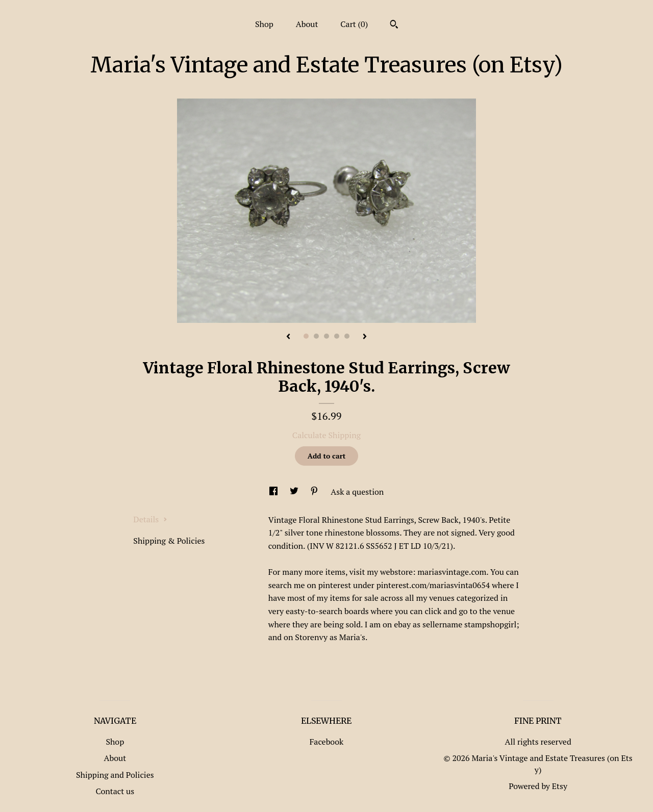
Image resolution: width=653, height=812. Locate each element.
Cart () (354, 24)
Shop (264, 24)
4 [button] (337, 336)
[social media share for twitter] (295, 492)
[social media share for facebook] (274, 492)
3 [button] (326, 336)
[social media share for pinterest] (315, 492)
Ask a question (357, 492)
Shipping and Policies (115, 775)
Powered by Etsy (538, 786)
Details (150, 519)
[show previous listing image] (288, 337)
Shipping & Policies (169, 541)
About (307, 24)
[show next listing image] (365, 337)
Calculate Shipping (326, 435)
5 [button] (347, 336)
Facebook (327, 742)
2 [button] (316, 336)
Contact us (115, 791)
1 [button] (306, 336)
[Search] (394, 26)
